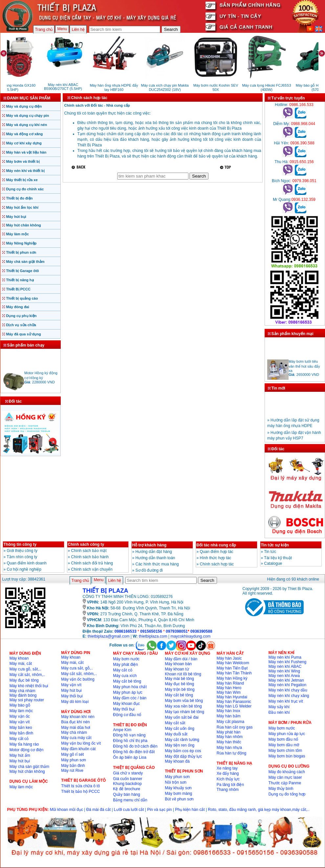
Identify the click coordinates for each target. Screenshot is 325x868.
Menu (62, 29)
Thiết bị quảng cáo (22, 298)
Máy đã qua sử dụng (24, 334)
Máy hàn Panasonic (234, 702)
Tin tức (270, 552)
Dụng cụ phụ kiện (22, 316)
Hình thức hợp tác (216, 558)
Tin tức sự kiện (275, 545)
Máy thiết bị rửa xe (22, 180)
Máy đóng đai (18, 307)
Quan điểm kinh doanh (27, 563)
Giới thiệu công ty (22, 551)
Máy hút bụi (16, 217)
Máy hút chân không (24, 225)
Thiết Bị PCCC (18, 289)
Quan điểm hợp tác (217, 552)
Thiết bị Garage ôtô (23, 271)
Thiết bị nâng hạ (20, 280)
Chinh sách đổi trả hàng (92, 563)
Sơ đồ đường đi (149, 570)
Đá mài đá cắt (98, 810)
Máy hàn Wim (229, 692)
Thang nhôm (228, 790)
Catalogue (273, 563)
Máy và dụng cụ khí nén (27, 125)
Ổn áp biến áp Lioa (130, 757)
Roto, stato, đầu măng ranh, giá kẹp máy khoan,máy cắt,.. (259, 810)
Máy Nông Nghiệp (22, 243)
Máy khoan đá (177, 761)
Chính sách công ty (86, 544)
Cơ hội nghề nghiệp (24, 569)
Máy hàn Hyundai (232, 697)
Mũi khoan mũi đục (66, 810)
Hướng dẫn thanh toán (155, 558)
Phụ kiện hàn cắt (190, 810)
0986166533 (126, 631)
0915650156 (151, 631)
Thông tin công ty (20, 544)
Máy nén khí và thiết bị (25, 171)
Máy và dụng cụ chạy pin (28, 116)
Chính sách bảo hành (90, 557)
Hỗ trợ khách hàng (150, 545)
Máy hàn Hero (229, 688)
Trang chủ (44, 30)
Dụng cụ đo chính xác (25, 189)
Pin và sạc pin (159, 810)
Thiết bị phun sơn (21, 252)
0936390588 (201, 631)
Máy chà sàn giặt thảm (25, 262)
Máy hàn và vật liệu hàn (26, 152)
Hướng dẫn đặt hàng (154, 552)
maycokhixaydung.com (190, 636)
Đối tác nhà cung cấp (217, 545)
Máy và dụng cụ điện (24, 106)
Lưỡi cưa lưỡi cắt (129, 810)
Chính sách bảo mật (89, 551)
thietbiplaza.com (153, 636)
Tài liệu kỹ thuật (278, 558)
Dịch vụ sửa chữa (21, 325)
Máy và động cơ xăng (25, 134)
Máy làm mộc (18, 234)
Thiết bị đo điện (20, 198)
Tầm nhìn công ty (22, 557)
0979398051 (177, 631)
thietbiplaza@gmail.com (109, 636)
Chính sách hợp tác (217, 564)
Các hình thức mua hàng (157, 564)
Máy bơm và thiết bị (23, 161)
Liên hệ (78, 30)
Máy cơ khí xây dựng (24, 143)
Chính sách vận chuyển (92, 569)
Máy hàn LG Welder (234, 706)
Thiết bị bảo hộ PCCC (80, 792)
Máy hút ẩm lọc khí (22, 207)
